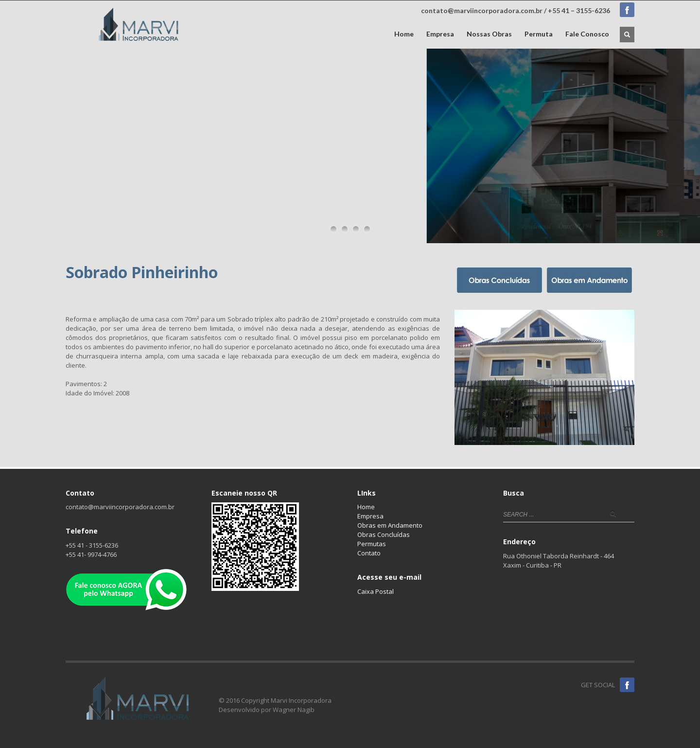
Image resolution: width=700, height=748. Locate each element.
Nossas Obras (489, 34)
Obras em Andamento (390, 525)
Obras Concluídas (384, 534)
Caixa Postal (376, 591)
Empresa (440, 34)
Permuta (539, 34)
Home (404, 34)
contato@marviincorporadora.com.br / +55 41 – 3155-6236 (516, 10)
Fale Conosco (587, 34)
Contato (369, 553)
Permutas (372, 544)
